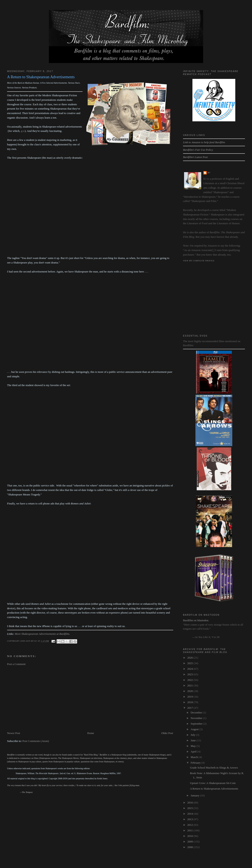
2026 (190, 658)
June (194, 740)
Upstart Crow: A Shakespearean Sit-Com (213, 783)
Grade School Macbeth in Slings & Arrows (214, 768)
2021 (190, 685)
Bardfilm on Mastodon (196, 620)
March (195, 757)
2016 (190, 803)
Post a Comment (16, 664)
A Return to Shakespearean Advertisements (214, 789)
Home (91, 733)
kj (209, 173)
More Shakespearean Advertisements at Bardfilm (42, 634)
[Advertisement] (90, 699)
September (197, 724)
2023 (190, 674)
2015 (190, 808)
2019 (190, 697)
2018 (190, 702)
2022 (190, 680)
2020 (190, 691)
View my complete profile (199, 261)
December (197, 712)
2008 (190, 847)
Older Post (167, 733)
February (196, 763)
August (195, 729)
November (197, 718)
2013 (190, 819)
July (193, 735)
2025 (190, 663)
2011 (190, 830)
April (194, 751)
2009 (190, 842)
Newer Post (13, 733)
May (194, 746)
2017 (190, 708)
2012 (190, 825)
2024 (190, 669)
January (195, 795)
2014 (190, 814)
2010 (190, 836)
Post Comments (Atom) (36, 741)
